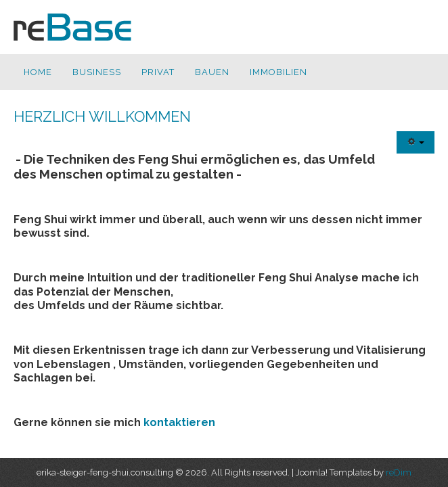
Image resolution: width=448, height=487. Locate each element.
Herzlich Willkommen (102, 116)
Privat (158, 72)
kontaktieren (179, 422)
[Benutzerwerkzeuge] (416, 142)
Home (38, 72)
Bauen (212, 72)
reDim (399, 472)
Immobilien (278, 72)
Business (97, 72)
